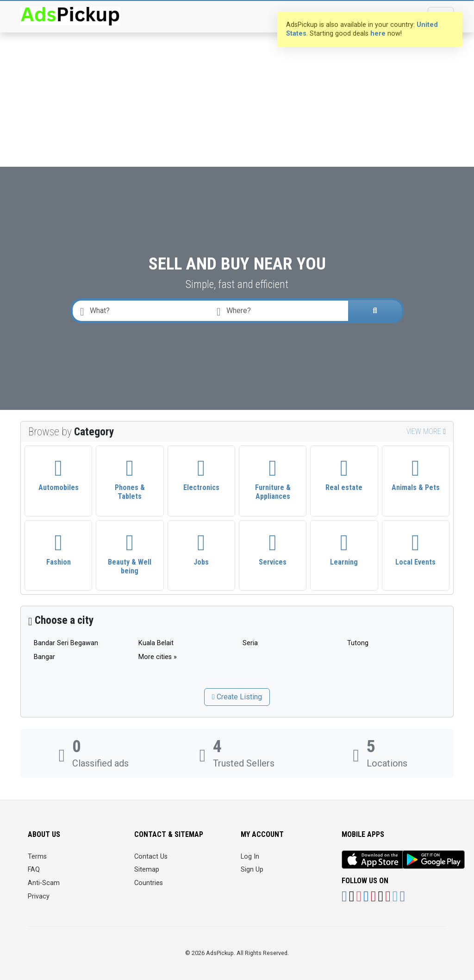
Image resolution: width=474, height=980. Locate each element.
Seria (250, 643)
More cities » (158, 657)
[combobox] (281, 311)
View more (426, 431)
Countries (149, 883)
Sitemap (147, 870)
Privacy (39, 896)
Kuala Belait (156, 643)
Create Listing (237, 697)
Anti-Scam (44, 883)
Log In (250, 857)
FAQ (34, 870)
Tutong (358, 643)
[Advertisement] (237, 69)
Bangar (44, 657)
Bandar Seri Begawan (66, 643)
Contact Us (151, 857)
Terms (37, 857)
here (378, 34)
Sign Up (252, 870)
